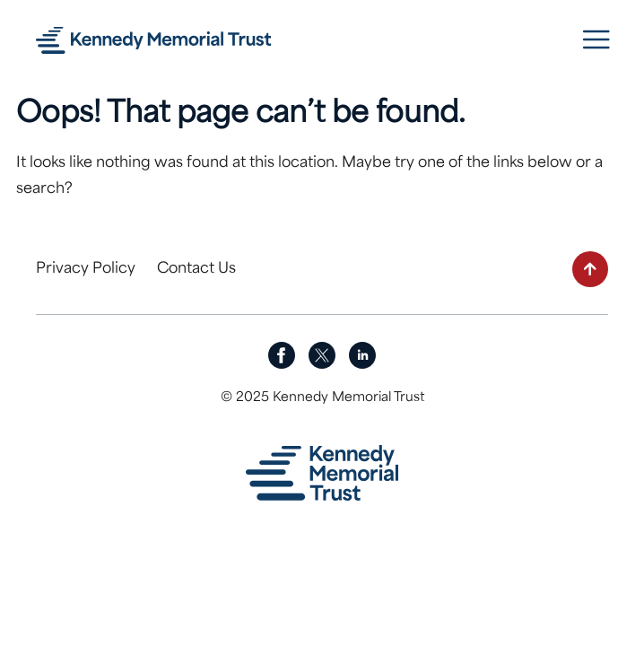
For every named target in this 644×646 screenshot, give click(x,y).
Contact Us (196, 269)
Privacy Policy (86, 269)
